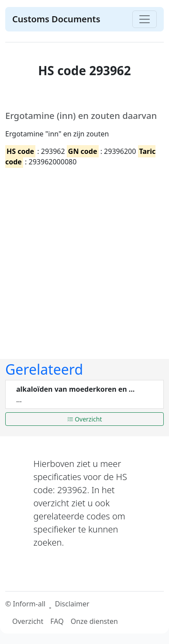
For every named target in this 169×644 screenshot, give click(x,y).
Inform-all (29, 604)
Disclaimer (72, 604)
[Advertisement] (82, 256)
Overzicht (85, 419)
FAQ (57, 621)
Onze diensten (94, 621)
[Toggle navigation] (145, 19)
